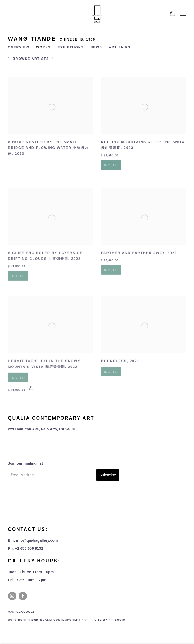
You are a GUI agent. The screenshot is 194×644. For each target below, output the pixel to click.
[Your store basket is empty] (172, 14)
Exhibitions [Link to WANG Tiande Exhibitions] (71, 47)
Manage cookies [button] (21, 612)
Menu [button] (182, 14)
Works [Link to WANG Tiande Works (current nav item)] (43, 47)
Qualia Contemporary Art (97, 14)
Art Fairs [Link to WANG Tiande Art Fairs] (120, 47)
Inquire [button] (111, 169)
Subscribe (108, 475)
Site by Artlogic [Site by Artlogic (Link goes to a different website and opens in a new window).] (110, 620)
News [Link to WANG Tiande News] (96, 47)
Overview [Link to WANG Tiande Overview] (19, 47)
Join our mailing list (25, 463)
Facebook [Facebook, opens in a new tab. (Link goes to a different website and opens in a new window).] (23, 596)
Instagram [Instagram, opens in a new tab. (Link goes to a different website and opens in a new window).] (12, 596)
